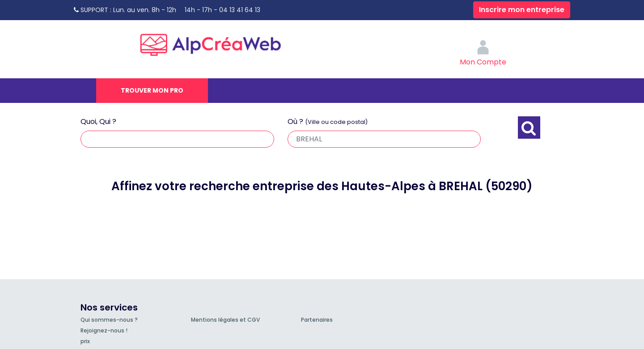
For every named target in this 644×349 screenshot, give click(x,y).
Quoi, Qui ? (98, 121)
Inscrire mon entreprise (522, 10)
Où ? (328, 121)
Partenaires (317, 320)
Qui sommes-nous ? (109, 320)
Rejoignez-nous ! (104, 330)
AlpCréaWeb (218, 43)
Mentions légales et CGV (225, 320)
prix (85, 341)
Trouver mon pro (152, 90)
